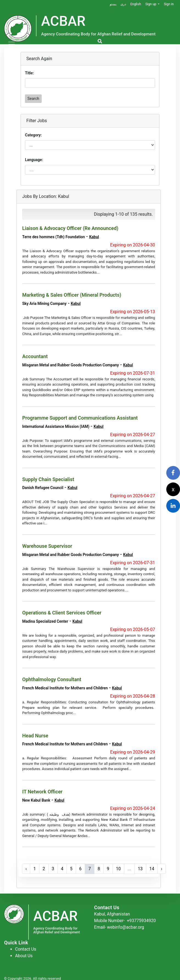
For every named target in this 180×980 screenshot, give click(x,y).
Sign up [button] (151, 4)
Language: (34, 160)
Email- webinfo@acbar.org (120, 926)
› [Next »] (164, 867)
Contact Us (26, 947)
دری (123, 4)
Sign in (169, 4)
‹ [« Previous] (26, 867)
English (135, 4)
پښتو (113, 4)
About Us (24, 954)
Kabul (94, 237)
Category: (33, 135)
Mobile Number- (126, 919)
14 (154, 867)
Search (33, 99)
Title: (29, 73)
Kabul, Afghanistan (113, 912)
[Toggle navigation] (12, 44)
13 (142, 867)
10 (120, 867)
